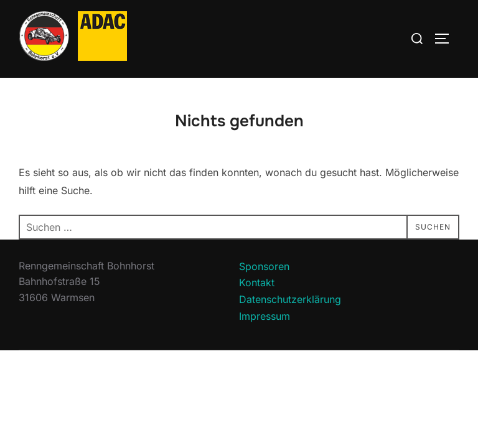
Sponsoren (264, 267)
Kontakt (257, 283)
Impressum (265, 317)
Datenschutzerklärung (290, 300)
